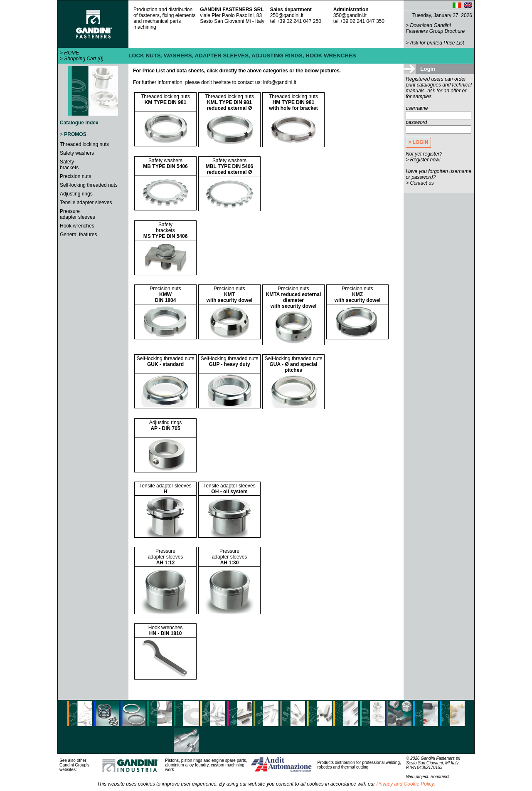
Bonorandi (440, 777)
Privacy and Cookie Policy (405, 784)
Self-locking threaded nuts (89, 185)
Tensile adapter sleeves (86, 203)
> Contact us (420, 183)
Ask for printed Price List (437, 43)
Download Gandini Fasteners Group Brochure (435, 28)
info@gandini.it (280, 82)
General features (78, 235)
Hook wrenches (77, 226)
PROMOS (75, 134)
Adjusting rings (76, 194)
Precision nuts (75, 176)
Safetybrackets (69, 165)
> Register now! (423, 160)
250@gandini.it (287, 15)
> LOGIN (418, 142)
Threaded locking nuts (84, 144)
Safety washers (77, 153)
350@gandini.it (350, 15)
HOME (71, 53)
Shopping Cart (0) (84, 59)
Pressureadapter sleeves (78, 214)
